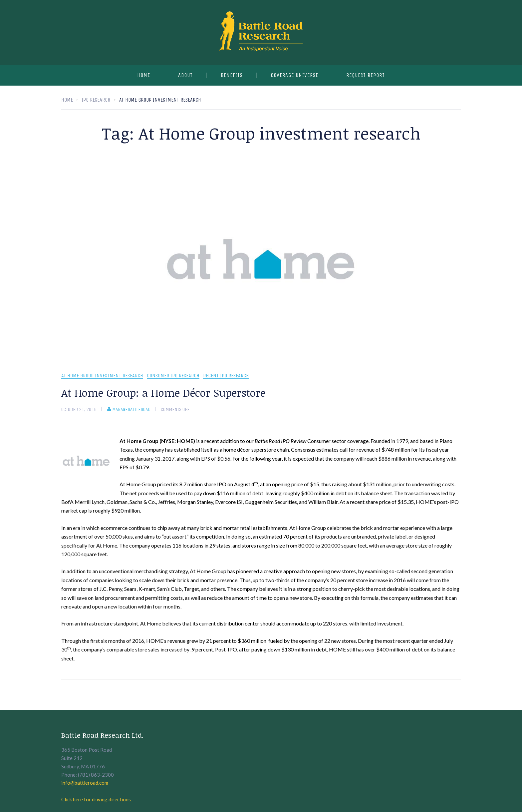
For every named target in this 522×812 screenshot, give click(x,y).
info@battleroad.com (85, 783)
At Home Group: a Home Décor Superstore (163, 393)
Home (144, 75)
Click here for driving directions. (97, 799)
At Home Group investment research (102, 376)
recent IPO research (226, 376)
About (185, 75)
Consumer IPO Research (173, 376)
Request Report (366, 75)
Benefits (232, 75)
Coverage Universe (294, 75)
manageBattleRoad (129, 409)
